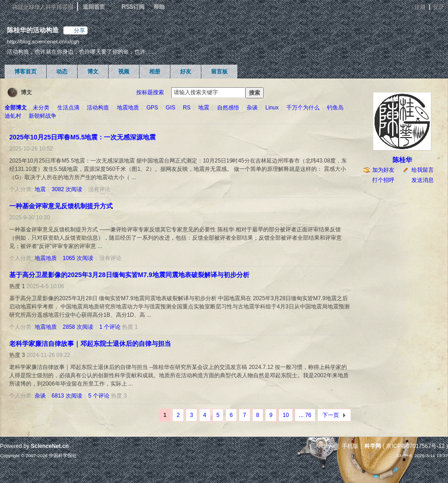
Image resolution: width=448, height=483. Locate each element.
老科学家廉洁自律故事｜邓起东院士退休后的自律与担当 (90, 344)
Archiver (326, 446)
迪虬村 (13, 116)
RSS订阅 (133, 6)
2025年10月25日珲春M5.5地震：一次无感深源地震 (82, 137)
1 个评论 (110, 327)
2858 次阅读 (78, 327)
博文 (93, 72)
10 (286, 415)
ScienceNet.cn (50, 446)
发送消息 (423, 180)
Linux (272, 108)
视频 (124, 72)
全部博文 (16, 108)
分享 (79, 30)
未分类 (41, 108)
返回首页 (94, 6)
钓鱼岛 (335, 108)
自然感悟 (228, 108)
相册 (155, 72)
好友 (186, 72)
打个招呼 (383, 180)
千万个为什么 (303, 108)
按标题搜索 (150, 92)
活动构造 (98, 108)
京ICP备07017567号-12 (415, 446)
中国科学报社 (63, 456)
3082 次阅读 (67, 189)
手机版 (350, 446)
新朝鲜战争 (42, 116)
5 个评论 (99, 396)
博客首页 (25, 72)
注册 (419, 6)
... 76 (305, 415)
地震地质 (128, 108)
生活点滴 (68, 108)
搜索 (254, 93)
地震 (204, 108)
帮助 (159, 6)
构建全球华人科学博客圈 (42, 6)
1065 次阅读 (78, 258)
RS (187, 108)
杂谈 (252, 108)
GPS (152, 108)
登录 (438, 6)
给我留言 (423, 170)
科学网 (373, 446)
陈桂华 (402, 160)
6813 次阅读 (67, 396)
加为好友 (383, 170)
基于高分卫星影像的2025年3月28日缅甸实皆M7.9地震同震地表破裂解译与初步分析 (129, 275)
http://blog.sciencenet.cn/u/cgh (43, 41)
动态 (62, 72)
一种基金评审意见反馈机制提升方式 (61, 206)
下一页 (331, 415)
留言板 (219, 72)
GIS (171, 108)
